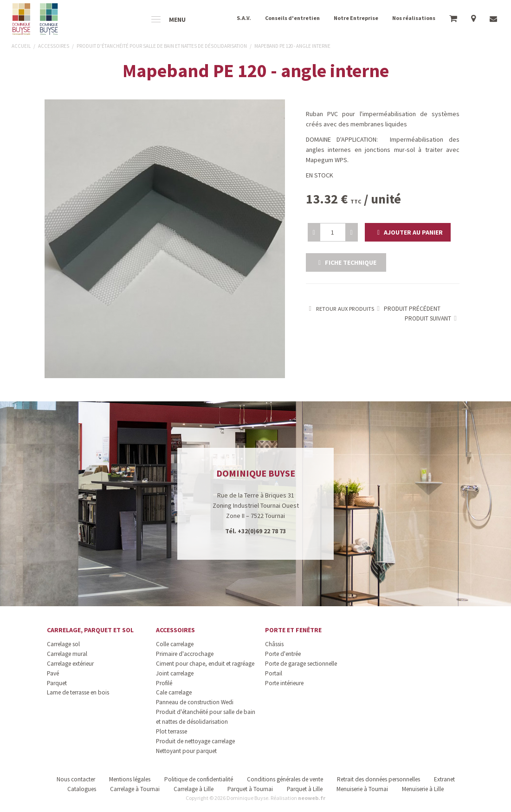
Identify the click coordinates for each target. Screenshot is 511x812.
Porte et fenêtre (293, 630)
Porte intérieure (284, 683)
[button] (408, 232)
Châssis (274, 644)
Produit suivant (432, 318)
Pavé (53, 673)
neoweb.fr (312, 798)
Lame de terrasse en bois (78, 692)
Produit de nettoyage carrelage (195, 741)
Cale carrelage (174, 692)
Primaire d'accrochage (185, 654)
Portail (274, 673)
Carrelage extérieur (70, 664)
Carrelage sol (63, 644)
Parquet (57, 683)
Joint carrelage (175, 673)
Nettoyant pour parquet (186, 751)
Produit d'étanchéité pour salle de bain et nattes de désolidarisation (206, 717)
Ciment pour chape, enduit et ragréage (205, 664)
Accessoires (175, 630)
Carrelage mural (67, 654)
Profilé (164, 683)
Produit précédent (408, 309)
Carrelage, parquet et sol (90, 630)
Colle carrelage (175, 644)
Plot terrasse (171, 731)
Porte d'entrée (283, 654)
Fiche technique (346, 262)
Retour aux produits (340, 309)
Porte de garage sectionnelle (301, 664)
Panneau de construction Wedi (195, 702)
